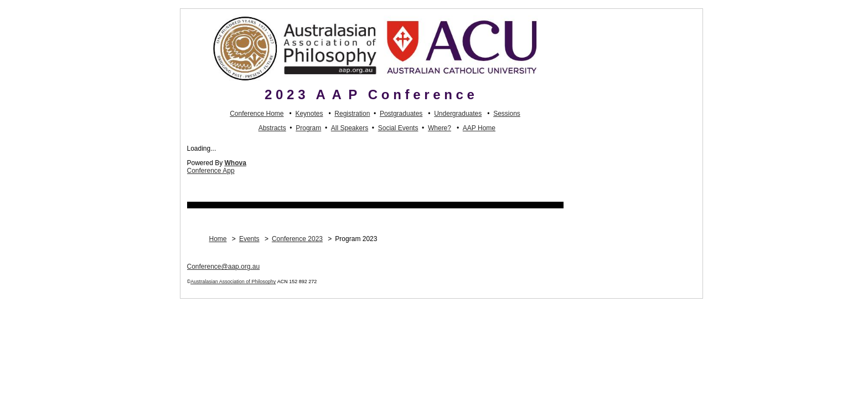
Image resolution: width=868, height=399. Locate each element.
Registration (352, 114)
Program (308, 128)
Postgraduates (401, 114)
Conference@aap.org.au (224, 267)
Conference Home (257, 114)
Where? (440, 128)
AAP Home (479, 128)
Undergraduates (458, 114)
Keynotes (309, 114)
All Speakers (350, 128)
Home (218, 239)
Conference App (211, 171)
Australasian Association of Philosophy (233, 282)
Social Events (398, 128)
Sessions (507, 114)
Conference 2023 (297, 239)
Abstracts (272, 128)
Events (249, 239)
